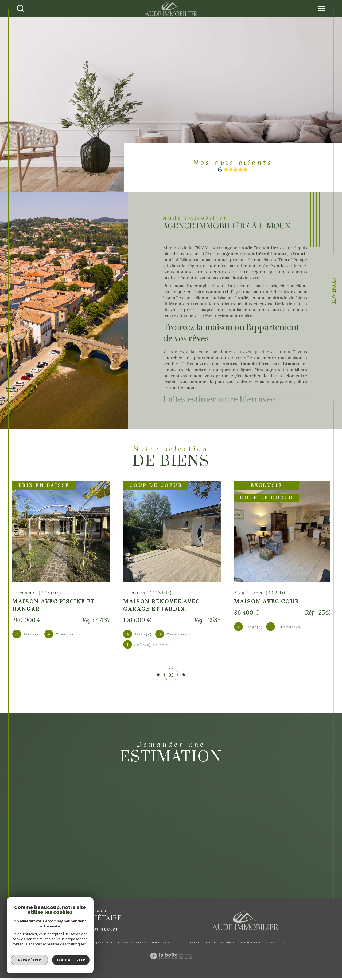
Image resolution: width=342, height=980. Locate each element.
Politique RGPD (264, 944)
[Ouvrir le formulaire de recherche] (21, 9)
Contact (334, 291)
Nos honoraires (161, 944)
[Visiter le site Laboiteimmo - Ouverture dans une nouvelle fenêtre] (171, 964)
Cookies (284, 945)
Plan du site (184, 944)
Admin (230, 944)
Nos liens (244, 944)
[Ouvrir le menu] (322, 9)
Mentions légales (209, 944)
